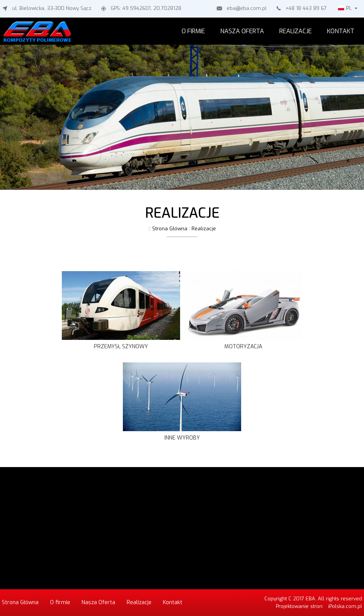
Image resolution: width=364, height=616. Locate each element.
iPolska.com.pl (345, 606)
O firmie (193, 31)
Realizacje (296, 31)
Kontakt (341, 31)
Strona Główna (20, 602)
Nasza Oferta (242, 31)
